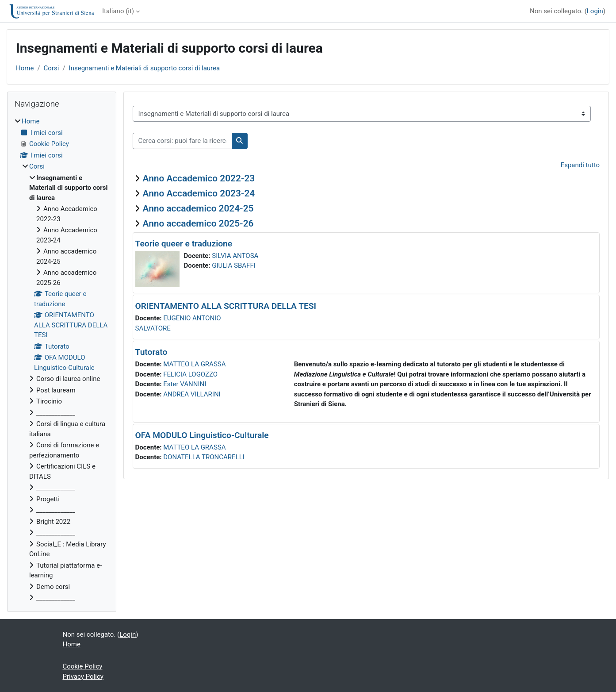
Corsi (52, 68)
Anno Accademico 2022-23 (199, 178)
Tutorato (151, 352)
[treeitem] (62, 360)
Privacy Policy (83, 677)
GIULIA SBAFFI (234, 265)
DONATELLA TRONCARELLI (204, 457)
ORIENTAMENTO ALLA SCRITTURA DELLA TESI (226, 306)
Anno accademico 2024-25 (198, 208)
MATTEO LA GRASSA (194, 364)
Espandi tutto (580, 165)
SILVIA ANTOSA (235, 256)
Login (595, 11)
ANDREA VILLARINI (192, 394)
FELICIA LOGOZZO (190, 374)
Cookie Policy (83, 666)
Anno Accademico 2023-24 (199, 193)
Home (25, 68)
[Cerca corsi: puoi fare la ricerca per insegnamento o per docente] (182, 141)
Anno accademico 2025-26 (198, 223)
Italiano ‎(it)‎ (118, 11)
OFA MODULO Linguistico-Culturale (202, 435)
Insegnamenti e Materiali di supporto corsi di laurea (145, 68)
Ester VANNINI (185, 384)
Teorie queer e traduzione (184, 244)
